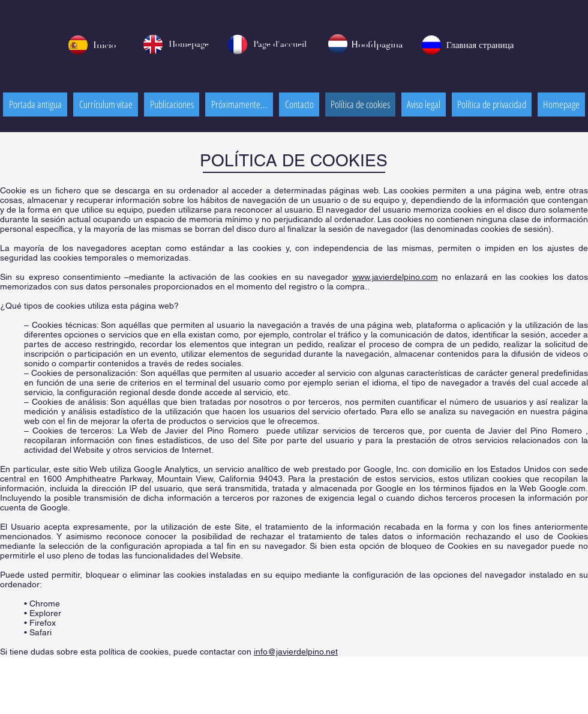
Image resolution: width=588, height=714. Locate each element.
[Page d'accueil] (280, 45)
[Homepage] (188, 45)
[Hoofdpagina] (377, 45)
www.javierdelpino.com (395, 277)
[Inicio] (104, 45)
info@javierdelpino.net (296, 652)
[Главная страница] (480, 45)
